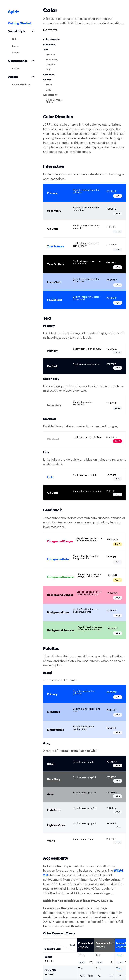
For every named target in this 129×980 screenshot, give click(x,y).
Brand (49, 85)
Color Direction (52, 39)
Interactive (49, 44)
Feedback (49, 75)
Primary (50, 54)
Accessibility (50, 95)
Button (16, 69)
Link (48, 70)
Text (45, 49)
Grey (48, 90)
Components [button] (22, 61)
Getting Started (20, 23)
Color (15, 39)
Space (16, 52)
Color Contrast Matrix (54, 101)
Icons (15, 46)
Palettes (48, 80)
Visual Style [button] (22, 31)
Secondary (52, 59)
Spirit (13, 12)
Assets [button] (22, 77)
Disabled (51, 64)
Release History (21, 85)
